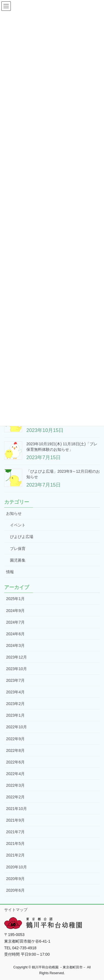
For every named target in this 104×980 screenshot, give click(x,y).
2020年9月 (15, 879)
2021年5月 (15, 843)
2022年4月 (15, 774)
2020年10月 (17, 867)
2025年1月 (15, 599)
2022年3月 (15, 785)
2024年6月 (15, 634)
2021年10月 (17, 809)
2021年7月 (15, 832)
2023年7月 (15, 680)
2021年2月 (15, 855)
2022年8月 (15, 750)
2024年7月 (15, 622)
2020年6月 (15, 890)
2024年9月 (15, 611)
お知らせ (14, 513)
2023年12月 (17, 657)
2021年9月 (15, 820)
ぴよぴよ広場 (22, 537)
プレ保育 (18, 549)
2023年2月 (15, 704)
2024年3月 (15, 645)
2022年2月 (15, 797)
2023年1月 (15, 715)
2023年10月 (17, 669)
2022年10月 (17, 727)
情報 (10, 572)
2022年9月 (15, 739)
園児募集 (18, 560)
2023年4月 (15, 692)
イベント (18, 525)
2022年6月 (15, 762)
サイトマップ (16, 910)
